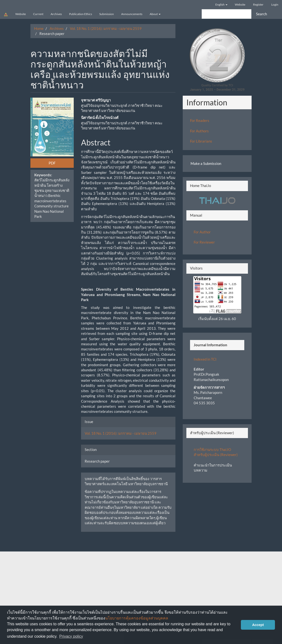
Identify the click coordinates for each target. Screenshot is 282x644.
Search (261, 14)
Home (39, 28)
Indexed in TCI (205, 359)
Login (275, 4)
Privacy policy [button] (71, 636)
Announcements (132, 14)
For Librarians (201, 141)
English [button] (221, 4)
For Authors (199, 131)
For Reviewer (204, 242)
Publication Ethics (81, 14)
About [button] (155, 14)
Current (38, 14)
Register (258, 4)
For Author (202, 232)
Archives (56, 14)
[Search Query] (227, 14)
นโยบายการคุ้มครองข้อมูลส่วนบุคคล (137, 618)
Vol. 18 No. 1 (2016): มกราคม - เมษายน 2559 (106, 28)
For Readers (200, 120)
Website (240, 4)
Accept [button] (258, 625)
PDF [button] (52, 163)
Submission (107, 14)
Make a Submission (206, 163)
